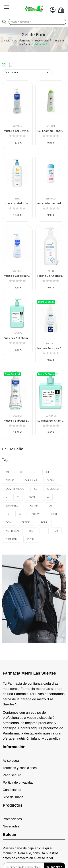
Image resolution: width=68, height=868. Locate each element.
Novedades (11, 826)
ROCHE (54, 514)
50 (36, 489)
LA (47, 497)
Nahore (51, 126)
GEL (49, 472)
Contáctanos (12, 790)
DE (34, 472)
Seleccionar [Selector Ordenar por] (27, 72)
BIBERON (11, 539)
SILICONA (53, 489)
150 (31, 531)
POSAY (35, 514)
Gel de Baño (13, 449)
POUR (44, 522)
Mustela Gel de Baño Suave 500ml (17, 276)
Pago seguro (12, 775)
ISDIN (31, 539)
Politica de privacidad (18, 783)
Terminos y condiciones (20, 768)
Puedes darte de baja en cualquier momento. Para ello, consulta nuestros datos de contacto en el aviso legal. (31, 853)
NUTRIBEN (12, 531)
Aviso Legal (11, 761)
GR (7, 514)
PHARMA (33, 506)
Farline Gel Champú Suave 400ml (51, 276)
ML (8, 472)
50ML (32, 497)
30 (21, 472)
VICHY (51, 480)
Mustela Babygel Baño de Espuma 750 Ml (17, 421)
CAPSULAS (31, 480)
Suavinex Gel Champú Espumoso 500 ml (51, 421)
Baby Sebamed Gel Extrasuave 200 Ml (51, 203)
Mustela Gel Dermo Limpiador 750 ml (17, 131)
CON (8, 522)
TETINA (26, 522)
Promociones (12, 819)
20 (56, 531)
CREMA (10, 480)
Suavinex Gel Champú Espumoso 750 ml (17, 338)
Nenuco (51, 344)
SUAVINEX (12, 506)
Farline (51, 271)
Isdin (17, 199)
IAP (51, 506)
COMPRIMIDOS (15, 489)
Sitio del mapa (13, 797)
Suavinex (17, 333)
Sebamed (51, 199)
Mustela (17, 126)
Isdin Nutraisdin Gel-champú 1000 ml (17, 203)
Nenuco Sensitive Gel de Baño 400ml (51, 348)
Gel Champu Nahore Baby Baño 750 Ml (51, 131)
